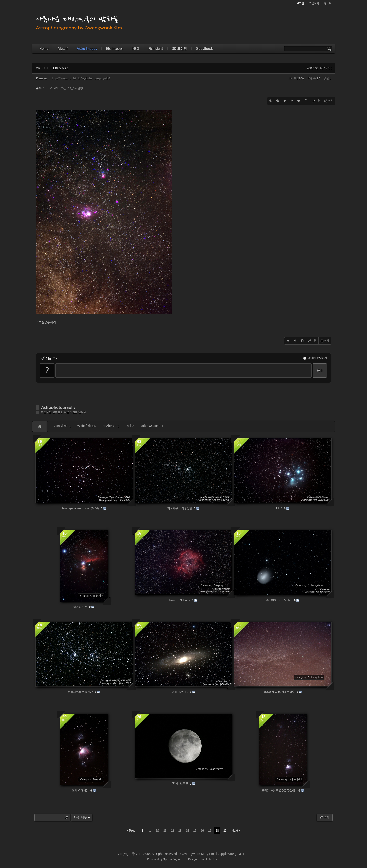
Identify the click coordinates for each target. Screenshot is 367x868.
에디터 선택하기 (315, 358)
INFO (135, 49)
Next (236, 831)
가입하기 (314, 3)
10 (157, 831)
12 (172, 831)
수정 (316, 101)
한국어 (328, 3)
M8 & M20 (61, 68)
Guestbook (204, 49)
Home (44, 49)
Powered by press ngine (164, 859)
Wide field (87, 426)
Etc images (114, 49)
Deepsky (62, 426)
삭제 (328, 101)
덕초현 (40, 322)
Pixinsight (156, 49)
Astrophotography (58, 407)
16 (202, 831)
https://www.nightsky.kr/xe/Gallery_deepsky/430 (81, 78)
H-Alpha (111, 426)
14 (187, 831)
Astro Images (87, 49)
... (150, 831)
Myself (63, 49)
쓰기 (324, 817)
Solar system (152, 426)
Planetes (42, 78)
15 (195, 831)
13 (180, 831)
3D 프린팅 (179, 49)
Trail (130, 426)
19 (225, 831)
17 (210, 831)
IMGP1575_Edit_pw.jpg (66, 88)
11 (165, 831)
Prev (131, 831)
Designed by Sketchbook (204, 859)
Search (67, 818)
